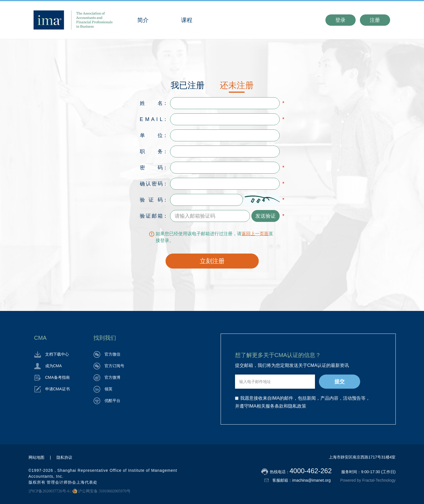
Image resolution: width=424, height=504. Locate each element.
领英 (103, 389)
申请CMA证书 (52, 389)
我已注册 (188, 85)
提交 (340, 382)
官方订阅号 (109, 366)
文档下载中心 (52, 354)
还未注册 (237, 85)
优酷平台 (107, 401)
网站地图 (36, 457)
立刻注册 (212, 261)
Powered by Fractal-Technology (368, 480)
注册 (375, 20)
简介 (143, 20)
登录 (340, 20)
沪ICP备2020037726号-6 (49, 491)
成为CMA (48, 366)
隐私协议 (64, 457)
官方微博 (107, 377)
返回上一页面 (255, 234)
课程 (187, 20)
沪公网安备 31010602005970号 (101, 491)
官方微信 (107, 354)
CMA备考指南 (52, 377)
